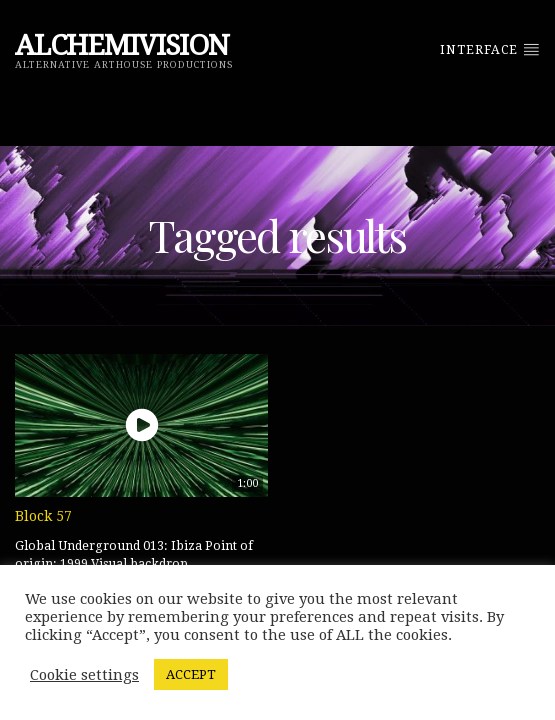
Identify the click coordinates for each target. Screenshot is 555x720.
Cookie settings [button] (84, 675)
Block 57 (43, 516)
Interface (490, 49)
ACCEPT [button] (191, 674)
